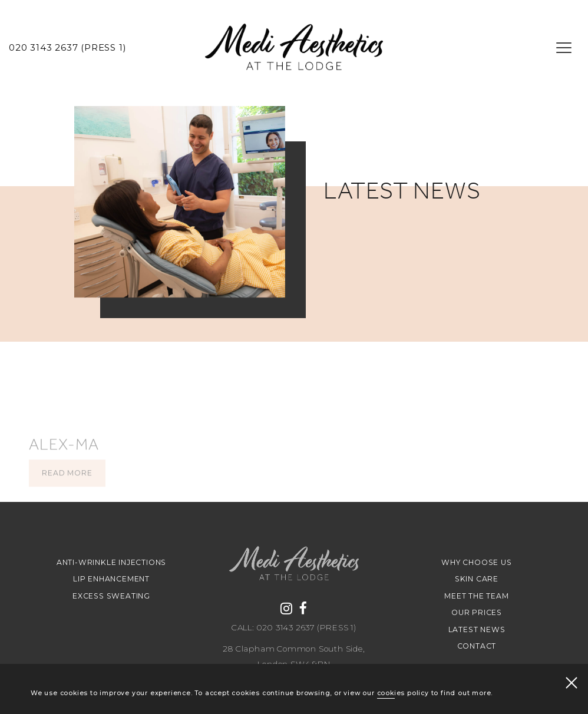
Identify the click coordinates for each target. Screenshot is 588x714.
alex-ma (64, 463)
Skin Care (477, 579)
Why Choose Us (476, 562)
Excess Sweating (111, 596)
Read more (67, 492)
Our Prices (477, 612)
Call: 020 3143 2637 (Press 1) (294, 628)
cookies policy (403, 694)
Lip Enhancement (111, 579)
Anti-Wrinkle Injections (111, 562)
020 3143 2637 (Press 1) (67, 48)
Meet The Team (476, 596)
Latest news (477, 629)
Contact (477, 646)
